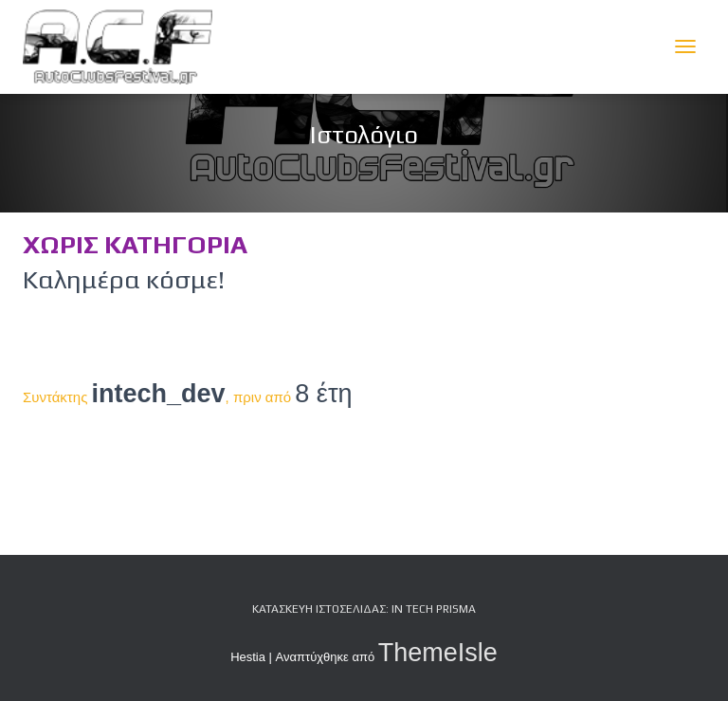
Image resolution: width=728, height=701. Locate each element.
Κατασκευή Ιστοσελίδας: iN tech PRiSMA (364, 609)
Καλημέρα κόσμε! (124, 279)
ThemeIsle (438, 653)
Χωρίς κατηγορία (135, 244)
